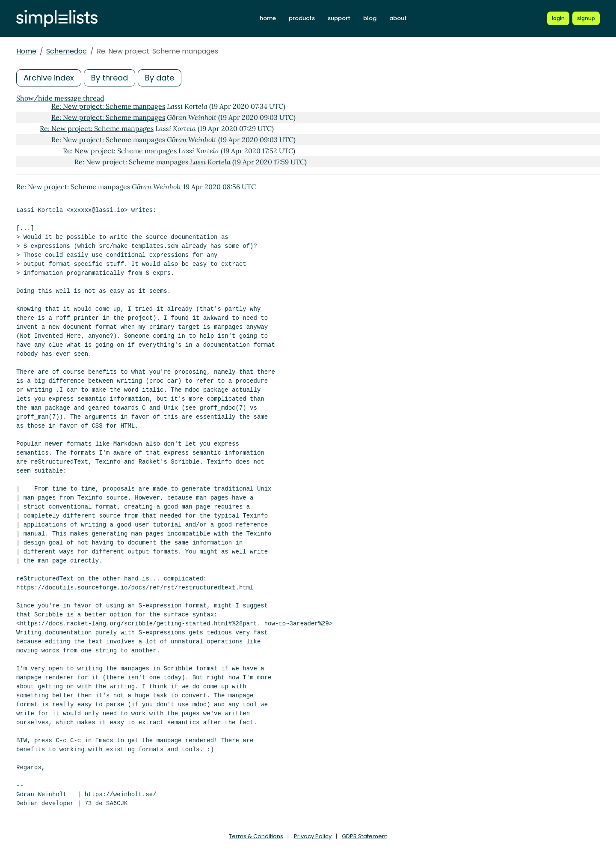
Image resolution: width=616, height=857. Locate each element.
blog (370, 18)
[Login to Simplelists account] (558, 18)
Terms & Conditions (256, 836)
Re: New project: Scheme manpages (108, 106)
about (398, 18)
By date (160, 78)
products (302, 18)
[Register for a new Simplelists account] (586, 18)
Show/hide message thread (60, 98)
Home (26, 51)
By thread (110, 78)
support (339, 18)
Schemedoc (67, 51)
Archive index (49, 78)
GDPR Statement (364, 836)
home (268, 18)
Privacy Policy (313, 836)
